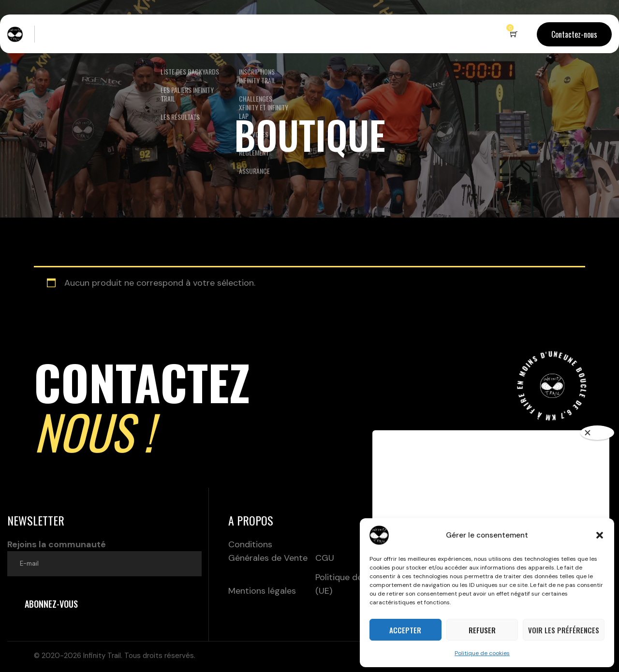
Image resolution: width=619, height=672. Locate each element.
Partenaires (365, 34)
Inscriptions (253, 34)
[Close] (597, 433)
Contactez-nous (574, 34)
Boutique (314, 34)
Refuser (482, 630)
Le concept (124, 34)
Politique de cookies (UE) (355, 584)
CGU (325, 558)
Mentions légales (262, 591)
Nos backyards (183, 34)
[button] (600, 535)
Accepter (405, 630)
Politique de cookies (482, 653)
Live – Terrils (69, 34)
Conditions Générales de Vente (268, 551)
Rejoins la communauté (104, 557)
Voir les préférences (564, 630)
